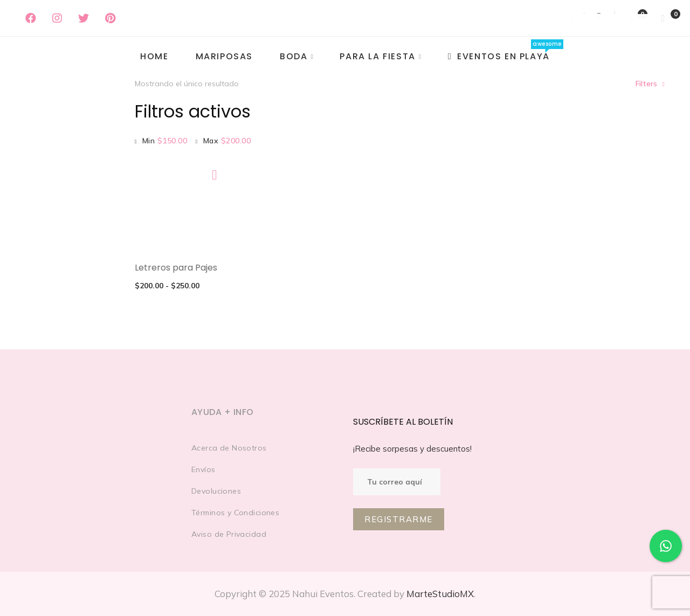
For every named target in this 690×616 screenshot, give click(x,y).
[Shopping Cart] (663, 18)
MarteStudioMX (440, 594)
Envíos (203, 469)
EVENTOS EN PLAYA (499, 56)
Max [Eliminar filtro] (227, 141)
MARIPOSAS (224, 56)
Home (154, 56)
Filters (646, 84)
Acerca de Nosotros (229, 448)
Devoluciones (216, 491)
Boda (294, 56)
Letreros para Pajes (176, 268)
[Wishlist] (631, 18)
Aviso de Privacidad (229, 534)
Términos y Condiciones (235, 513)
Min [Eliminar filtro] (165, 141)
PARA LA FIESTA (377, 56)
